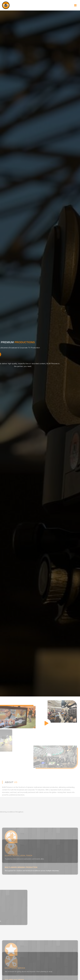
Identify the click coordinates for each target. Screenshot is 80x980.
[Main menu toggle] (75, 5)
